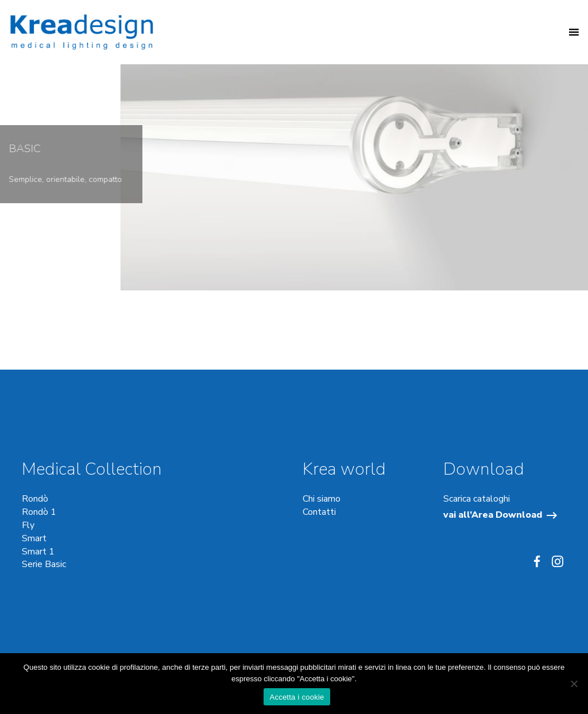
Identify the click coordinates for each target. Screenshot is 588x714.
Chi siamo (322, 499)
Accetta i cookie (297, 697)
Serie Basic (44, 564)
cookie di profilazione (123, 667)
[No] (574, 684)
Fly (28, 525)
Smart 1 (38, 552)
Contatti (319, 512)
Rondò (35, 499)
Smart (34, 538)
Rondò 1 (39, 512)
